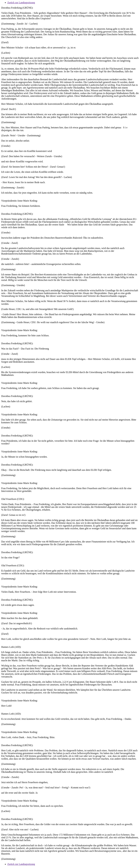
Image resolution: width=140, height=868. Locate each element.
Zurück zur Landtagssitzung (21, 3)
